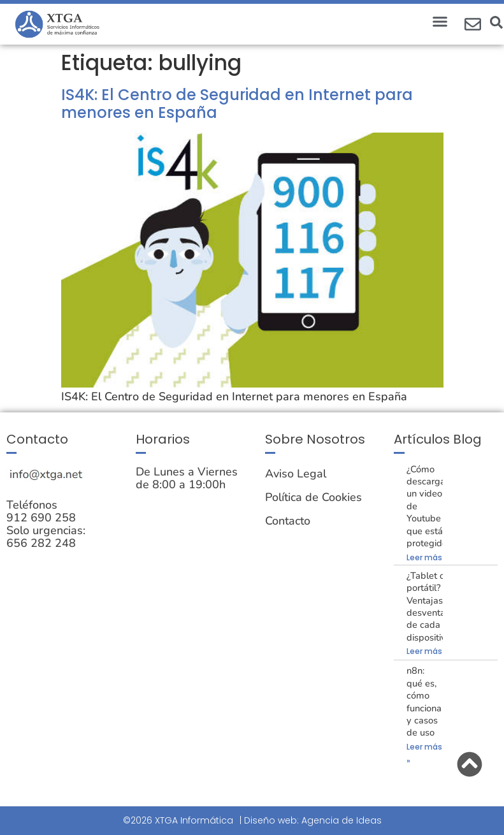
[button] (440, 22)
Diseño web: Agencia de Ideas (313, 820)
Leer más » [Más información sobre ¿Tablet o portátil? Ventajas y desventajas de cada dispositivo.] (427, 651)
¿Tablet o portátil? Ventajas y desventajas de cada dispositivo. (432, 606)
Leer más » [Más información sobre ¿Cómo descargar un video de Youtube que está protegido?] (427, 557)
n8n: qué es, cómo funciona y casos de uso (424, 701)
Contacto (288, 521)
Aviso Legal (296, 474)
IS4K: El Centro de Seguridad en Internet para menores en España (237, 104)
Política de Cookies (313, 497)
